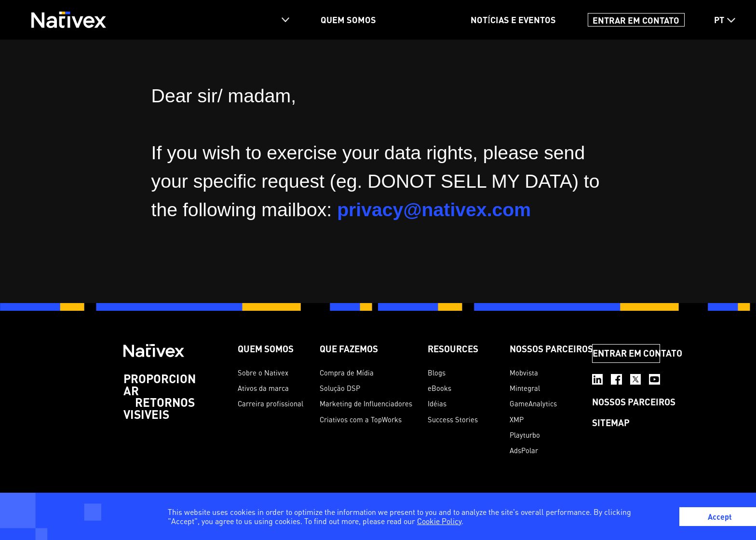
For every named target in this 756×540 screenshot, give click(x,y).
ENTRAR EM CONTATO (636, 20)
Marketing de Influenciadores (366, 404)
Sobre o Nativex (263, 373)
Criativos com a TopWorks (361, 420)
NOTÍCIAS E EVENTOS (513, 20)
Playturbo (525, 435)
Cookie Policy (439, 521)
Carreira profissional (270, 404)
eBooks (439, 388)
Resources (453, 349)
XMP (517, 420)
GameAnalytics (533, 404)
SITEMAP (611, 422)
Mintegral (525, 388)
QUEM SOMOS (348, 20)
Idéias (437, 404)
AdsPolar (524, 450)
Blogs (437, 373)
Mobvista (524, 373)
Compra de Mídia (347, 373)
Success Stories (453, 420)
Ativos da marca (263, 388)
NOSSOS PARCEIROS (551, 349)
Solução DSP (340, 388)
